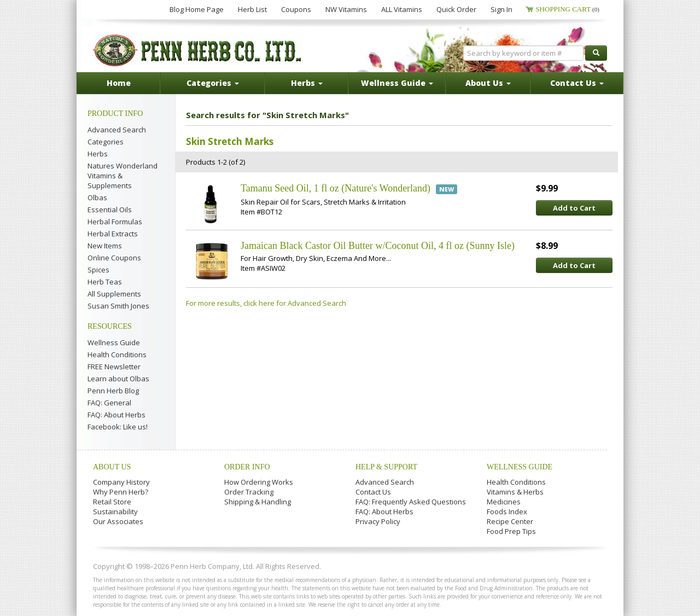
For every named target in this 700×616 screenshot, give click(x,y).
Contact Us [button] (577, 83)
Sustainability (115, 512)
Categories (106, 142)
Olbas (97, 197)
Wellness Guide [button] (397, 83)
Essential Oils (110, 210)
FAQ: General (109, 403)
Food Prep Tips (511, 531)
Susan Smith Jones (118, 306)
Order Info (247, 467)
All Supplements (114, 294)
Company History (121, 482)
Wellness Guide (114, 342)
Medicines (504, 502)
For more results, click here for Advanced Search (266, 303)
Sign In (501, 9)
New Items (105, 246)
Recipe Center (510, 521)
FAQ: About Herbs (116, 415)
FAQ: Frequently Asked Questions (411, 502)
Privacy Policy (378, 521)
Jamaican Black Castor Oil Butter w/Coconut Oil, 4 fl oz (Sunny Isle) (378, 246)
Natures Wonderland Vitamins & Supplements (122, 176)
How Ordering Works (259, 482)
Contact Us (373, 492)
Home (119, 83)
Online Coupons (114, 258)
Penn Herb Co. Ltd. (198, 50)
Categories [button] (213, 83)
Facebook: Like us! (118, 427)
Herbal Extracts (113, 234)
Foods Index (507, 512)
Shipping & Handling (258, 502)
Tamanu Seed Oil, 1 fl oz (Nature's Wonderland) (336, 188)
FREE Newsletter (114, 367)
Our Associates (118, 521)
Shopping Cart (567, 9)
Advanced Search (117, 130)
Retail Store (112, 502)
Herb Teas (105, 282)
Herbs (98, 154)
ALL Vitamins (402, 9)
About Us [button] (488, 83)
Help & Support (386, 467)
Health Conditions (117, 355)
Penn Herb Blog (113, 391)
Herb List (252, 9)
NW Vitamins (346, 9)
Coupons (296, 9)
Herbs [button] (307, 83)
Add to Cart (574, 208)
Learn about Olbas (118, 379)
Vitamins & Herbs (515, 492)
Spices (98, 270)
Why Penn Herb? (121, 492)
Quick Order (456, 9)
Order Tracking (249, 492)
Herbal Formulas (115, 222)
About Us (112, 467)
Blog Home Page (197, 9)
